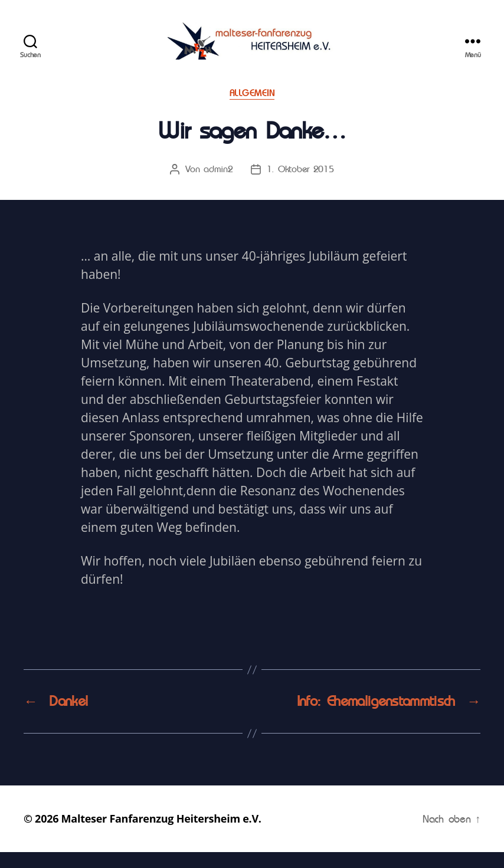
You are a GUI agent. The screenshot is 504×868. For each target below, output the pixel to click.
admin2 (218, 185)
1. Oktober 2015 (300, 185)
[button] (19, 18)
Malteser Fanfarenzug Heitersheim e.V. (161, 834)
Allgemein (252, 109)
